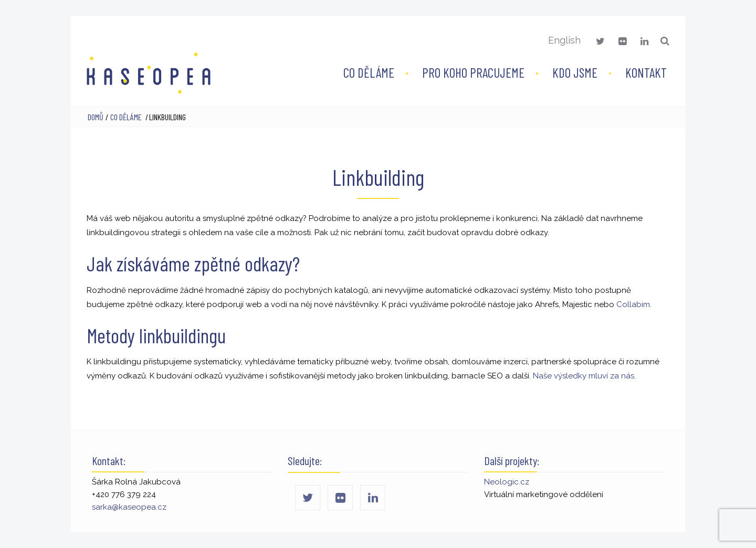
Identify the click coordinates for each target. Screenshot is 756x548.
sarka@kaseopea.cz (129, 507)
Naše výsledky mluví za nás (584, 376)
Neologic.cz (507, 482)
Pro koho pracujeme (473, 72)
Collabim (633, 304)
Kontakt (646, 72)
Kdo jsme (575, 72)
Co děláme (369, 72)
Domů (96, 117)
